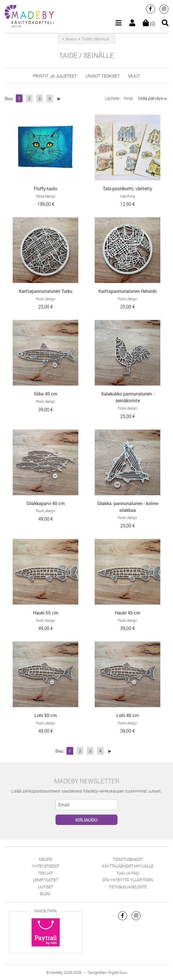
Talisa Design (46, 196)
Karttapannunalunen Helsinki (127, 291)
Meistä (46, 859)
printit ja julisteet (55, 76)
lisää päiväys (151, 98)
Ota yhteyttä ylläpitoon (128, 880)
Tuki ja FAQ (127, 873)
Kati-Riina (127, 196)
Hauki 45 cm (128, 613)
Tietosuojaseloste (128, 887)
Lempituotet (46, 880)
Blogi (46, 894)
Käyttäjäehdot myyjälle (128, 866)
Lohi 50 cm (46, 715)
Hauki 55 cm (46, 613)
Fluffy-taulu (46, 188)
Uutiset (46, 887)
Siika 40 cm (46, 394)
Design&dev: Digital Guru (107, 972)
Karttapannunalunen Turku (46, 291)
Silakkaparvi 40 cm (46, 503)
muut (134, 76)
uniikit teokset (103, 76)
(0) (149, 24)
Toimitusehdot (128, 859)
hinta (128, 98)
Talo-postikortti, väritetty (127, 188)
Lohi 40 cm (128, 715)
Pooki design (46, 299)
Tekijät (46, 873)
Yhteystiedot (46, 866)
